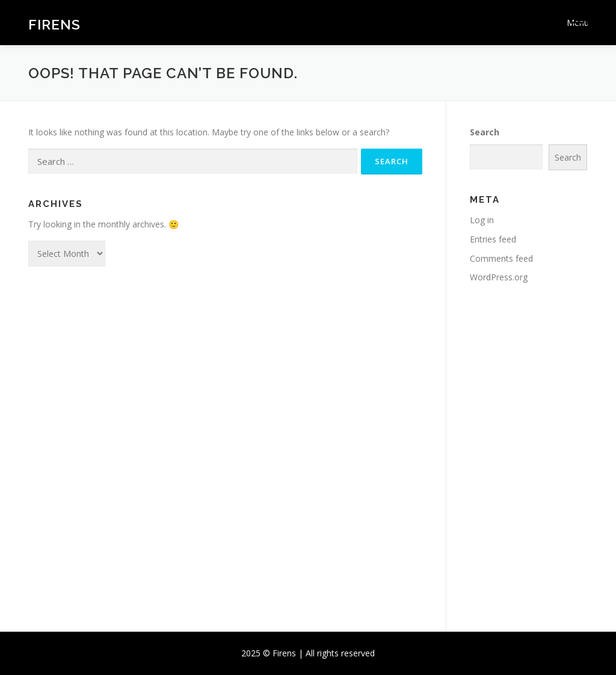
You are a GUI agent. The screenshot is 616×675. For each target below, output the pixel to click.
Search (485, 132)
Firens (54, 24)
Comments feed (501, 258)
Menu (577, 23)
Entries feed (493, 239)
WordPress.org (499, 277)
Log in (482, 220)
